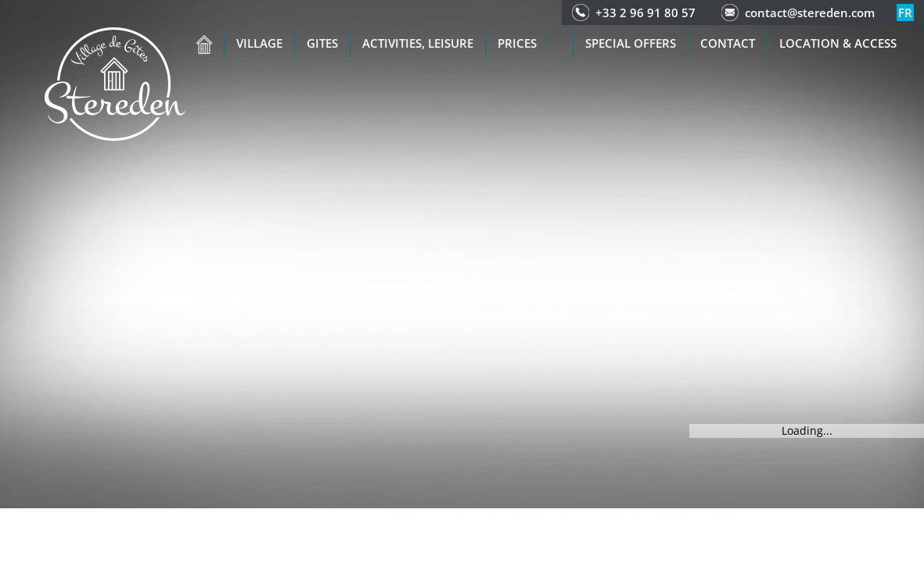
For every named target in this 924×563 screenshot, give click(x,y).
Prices (517, 43)
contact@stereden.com (810, 13)
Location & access (838, 43)
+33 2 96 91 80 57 (645, 13)
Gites (322, 43)
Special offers (631, 43)
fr (905, 13)
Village (259, 43)
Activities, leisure (418, 43)
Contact (728, 43)
